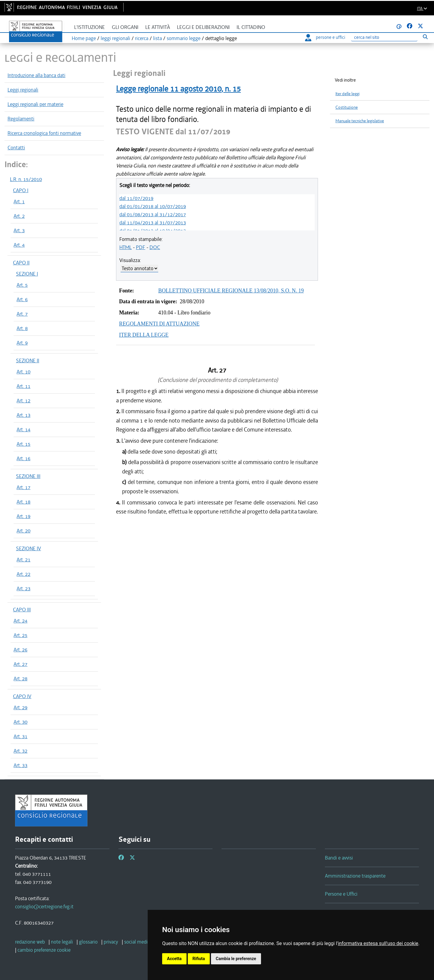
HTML (126, 247)
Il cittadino (251, 27)
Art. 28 (20, 679)
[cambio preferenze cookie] (44, 950)
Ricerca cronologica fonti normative (44, 133)
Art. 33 (20, 765)
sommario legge (184, 38)
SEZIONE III (28, 476)
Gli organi (125, 27)
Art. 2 (19, 216)
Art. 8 (22, 328)
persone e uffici (325, 37)
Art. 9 (22, 343)
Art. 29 (20, 707)
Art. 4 (19, 245)
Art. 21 (24, 560)
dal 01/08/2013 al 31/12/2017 (153, 214)
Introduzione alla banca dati (36, 75)
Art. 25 (20, 635)
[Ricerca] (384, 37)
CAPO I (21, 190)
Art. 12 (24, 401)
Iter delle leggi (348, 94)
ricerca (142, 38)
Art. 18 (24, 502)
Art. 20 (24, 531)
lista (157, 38)
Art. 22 (24, 574)
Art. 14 (24, 429)
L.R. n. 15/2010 (26, 179)
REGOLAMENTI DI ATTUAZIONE (159, 324)
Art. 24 (20, 621)
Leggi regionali (23, 90)
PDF (141, 247)
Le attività (158, 27)
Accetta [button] (174, 959)
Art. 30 (20, 722)
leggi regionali (115, 38)
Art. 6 (22, 299)
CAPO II (21, 263)
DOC (155, 247)
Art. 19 (24, 516)
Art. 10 (24, 372)
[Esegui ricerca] (425, 37)
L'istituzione (90, 27)
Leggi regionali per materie (35, 104)
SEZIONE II (28, 360)
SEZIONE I (27, 274)
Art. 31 (20, 736)
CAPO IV (22, 696)
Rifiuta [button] (199, 959)
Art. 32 (20, 751)
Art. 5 (22, 285)
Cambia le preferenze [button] (236, 959)
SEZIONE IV (28, 548)
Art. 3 (19, 230)
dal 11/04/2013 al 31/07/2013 (153, 223)
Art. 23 (24, 588)
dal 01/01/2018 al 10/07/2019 (153, 206)
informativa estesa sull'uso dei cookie (378, 943)
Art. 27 (20, 664)
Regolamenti (21, 119)
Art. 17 (24, 487)
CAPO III (22, 610)
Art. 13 (24, 415)
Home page (84, 38)
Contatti (16, 148)
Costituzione (347, 107)
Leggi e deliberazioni (203, 27)
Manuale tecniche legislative (360, 121)
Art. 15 (24, 444)
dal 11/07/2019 (136, 198)
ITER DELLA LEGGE (144, 335)
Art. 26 (20, 650)
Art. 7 (22, 314)
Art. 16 (24, 458)
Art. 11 (24, 386)
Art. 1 (19, 201)
